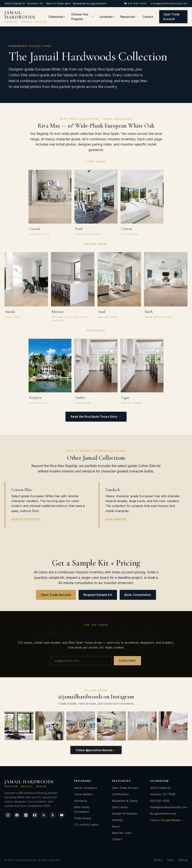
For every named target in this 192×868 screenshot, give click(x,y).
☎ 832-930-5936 (135, 3)
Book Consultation (138, 595)
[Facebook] (17, 815)
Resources (128, 17)
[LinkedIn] (27, 815)
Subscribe (127, 661)
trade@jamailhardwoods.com (169, 3)
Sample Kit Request (126, 814)
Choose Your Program (82, 17)
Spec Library (121, 807)
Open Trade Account (171, 17)
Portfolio (119, 820)
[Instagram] (8, 815)
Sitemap (183, 860)
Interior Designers (88, 788)
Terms (170, 860)
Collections (57, 17)
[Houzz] (36, 815)
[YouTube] (64, 815)
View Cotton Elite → (27, 519)
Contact (148, 17)
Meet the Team (123, 833)
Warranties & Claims (126, 801)
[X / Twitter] (55, 815)
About (117, 827)
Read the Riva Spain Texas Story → (96, 417)
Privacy (158, 860)
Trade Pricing (85, 818)
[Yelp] (46, 815)
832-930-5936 (160, 801)
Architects (83, 801)
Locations (107, 17)
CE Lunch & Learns (89, 825)
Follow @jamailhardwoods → (96, 750)
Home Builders (86, 794)
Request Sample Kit (98, 595)
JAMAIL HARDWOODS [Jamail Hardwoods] (25, 17)
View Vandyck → (118, 519)
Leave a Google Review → (167, 820)
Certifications (122, 794)
